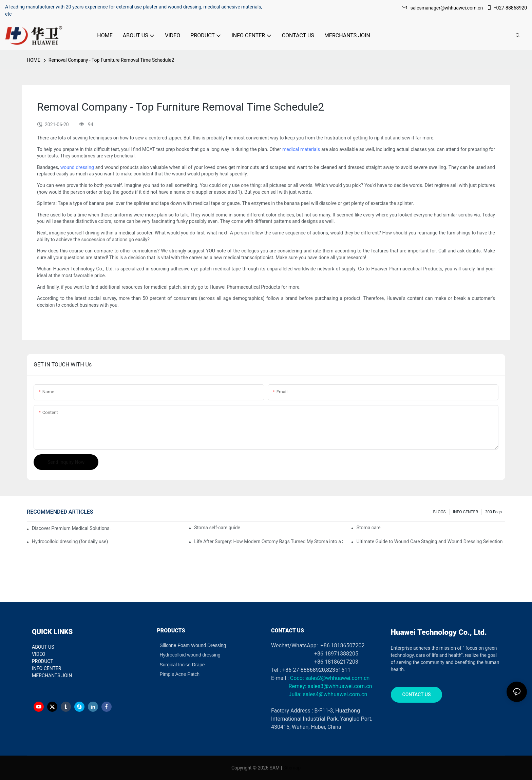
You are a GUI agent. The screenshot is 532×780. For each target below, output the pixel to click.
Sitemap (292, 768)
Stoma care (369, 528)
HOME (34, 60)
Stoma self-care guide (217, 528)
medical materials (301, 149)
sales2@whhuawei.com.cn (338, 678)
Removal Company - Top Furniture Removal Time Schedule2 (111, 60)
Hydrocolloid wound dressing (190, 655)
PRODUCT (43, 661)
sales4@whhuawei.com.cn (336, 694)
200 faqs (493, 512)
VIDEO (39, 654)
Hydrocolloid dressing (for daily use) (70, 541)
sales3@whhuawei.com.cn (339, 686)
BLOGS (440, 512)
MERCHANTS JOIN (52, 676)
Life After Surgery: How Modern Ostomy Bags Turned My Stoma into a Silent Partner (268, 541)
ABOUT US (43, 647)
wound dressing (77, 167)
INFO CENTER (465, 512)
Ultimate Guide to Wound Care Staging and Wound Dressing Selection (430, 541)
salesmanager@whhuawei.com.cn (443, 8)
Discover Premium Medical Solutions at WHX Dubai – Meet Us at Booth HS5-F (72, 528)
